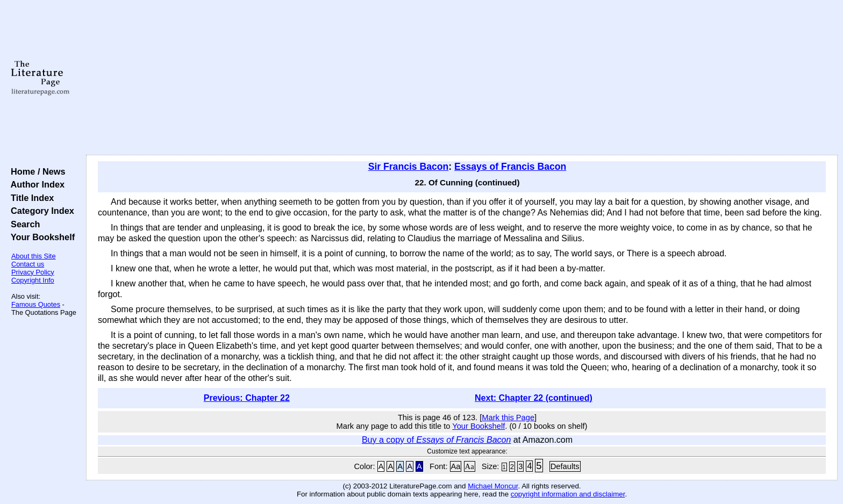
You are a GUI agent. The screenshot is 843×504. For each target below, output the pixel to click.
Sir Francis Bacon (409, 167)
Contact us (28, 264)
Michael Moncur (493, 486)
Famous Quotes (36, 304)
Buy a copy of (436, 440)
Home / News (36, 171)
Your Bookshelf (40, 237)
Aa (456, 466)
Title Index (30, 198)
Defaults (565, 466)
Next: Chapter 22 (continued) (534, 398)
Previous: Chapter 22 (247, 398)
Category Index (40, 211)
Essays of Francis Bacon (510, 167)
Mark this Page (508, 417)
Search (23, 224)
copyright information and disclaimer (568, 494)
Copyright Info (33, 280)
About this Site (34, 256)
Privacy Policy (33, 272)
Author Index (35, 184)
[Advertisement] (462, 78)
